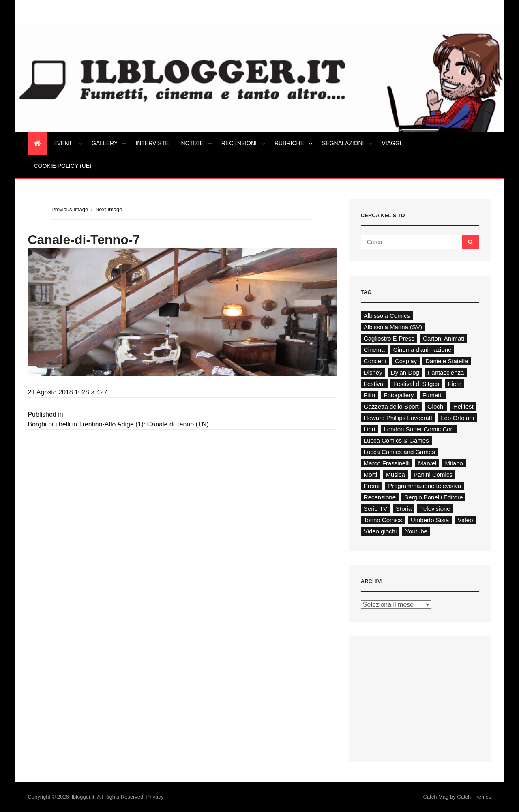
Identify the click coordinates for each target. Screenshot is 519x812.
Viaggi (391, 143)
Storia (404, 509)
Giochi (436, 406)
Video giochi (380, 531)
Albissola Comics (387, 316)
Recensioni (244, 143)
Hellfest (463, 406)
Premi (372, 486)
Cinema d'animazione (422, 350)
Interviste (152, 143)
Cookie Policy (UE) (62, 166)
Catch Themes (474, 797)
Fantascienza (446, 372)
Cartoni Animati (444, 338)
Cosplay (406, 361)
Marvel (427, 463)
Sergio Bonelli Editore (433, 497)
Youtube (416, 531)
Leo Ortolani (457, 418)
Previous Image (70, 209)
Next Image (109, 209)
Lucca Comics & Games (396, 440)
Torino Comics (383, 520)
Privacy (155, 797)
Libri (369, 429)
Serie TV (375, 509)
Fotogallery (399, 395)
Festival (374, 384)
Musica (395, 475)
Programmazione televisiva (425, 486)
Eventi (68, 143)
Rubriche (294, 143)
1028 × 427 (91, 392)
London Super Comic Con (419, 429)
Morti (370, 475)
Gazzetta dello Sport (391, 406)
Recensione (380, 497)
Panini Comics (433, 475)
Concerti (375, 361)
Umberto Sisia (430, 520)
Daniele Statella (447, 361)
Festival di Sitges (416, 384)
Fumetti (433, 395)
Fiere (455, 384)
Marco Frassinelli (387, 463)
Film (369, 395)
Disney (373, 372)
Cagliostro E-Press (389, 338)
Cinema (374, 350)
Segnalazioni (347, 143)
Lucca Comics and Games (399, 452)
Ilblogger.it (82, 797)
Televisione (435, 509)
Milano (454, 463)
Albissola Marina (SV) (393, 327)
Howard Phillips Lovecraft (398, 418)
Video (465, 520)
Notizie (197, 143)
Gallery (109, 143)
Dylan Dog (405, 372)
